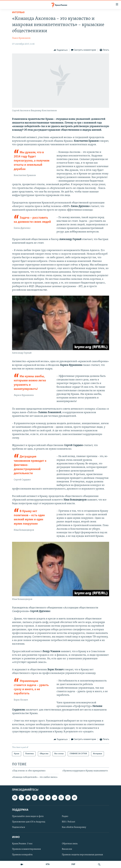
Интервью (18, 13)
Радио (65, 816)
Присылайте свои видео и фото (28, 816)
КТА (48, 864)
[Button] (61, 50)
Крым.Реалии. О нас (22, 844)
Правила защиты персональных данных (82, 855)
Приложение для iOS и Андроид (29, 822)
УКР (73, 864)
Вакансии (67, 849)
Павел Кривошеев (21, 38)
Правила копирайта (22, 855)
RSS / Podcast (68, 822)
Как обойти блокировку (74, 827)
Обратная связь (70, 844)
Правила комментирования (26, 849)
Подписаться (19, 827)
